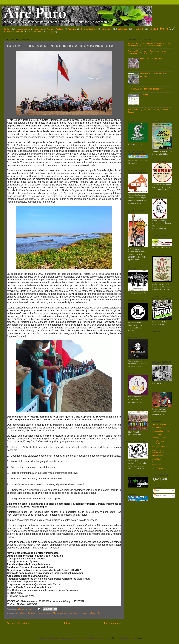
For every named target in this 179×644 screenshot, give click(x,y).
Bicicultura (157, 465)
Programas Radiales (55, 29)
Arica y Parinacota (23, 613)
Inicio (67, 623)
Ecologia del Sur (159, 447)
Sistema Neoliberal (89, 29)
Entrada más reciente (18, 623)
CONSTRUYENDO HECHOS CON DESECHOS (146, 89)
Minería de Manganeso (53, 613)
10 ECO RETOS (146, 95)
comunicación (138, 29)
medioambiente (158, 29)
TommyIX (115, 638)
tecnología (50, 32)
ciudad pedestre (159, 438)
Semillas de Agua (159, 424)
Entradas (159, 491)
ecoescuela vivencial (161, 431)
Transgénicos (106, 29)
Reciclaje (72, 29)
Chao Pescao (157, 468)
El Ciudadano (158, 456)
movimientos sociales (13, 32)
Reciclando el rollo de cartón (152, 59)
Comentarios (160, 496)
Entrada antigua (113, 623)
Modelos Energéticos (23, 29)
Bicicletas (8, 29)
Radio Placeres (158, 428)
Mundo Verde (38, 29)
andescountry (158, 435)
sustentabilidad (35, 32)
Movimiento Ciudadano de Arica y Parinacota (82, 613)
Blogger (139, 638)
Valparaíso (123, 29)
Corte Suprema (37, 613)
